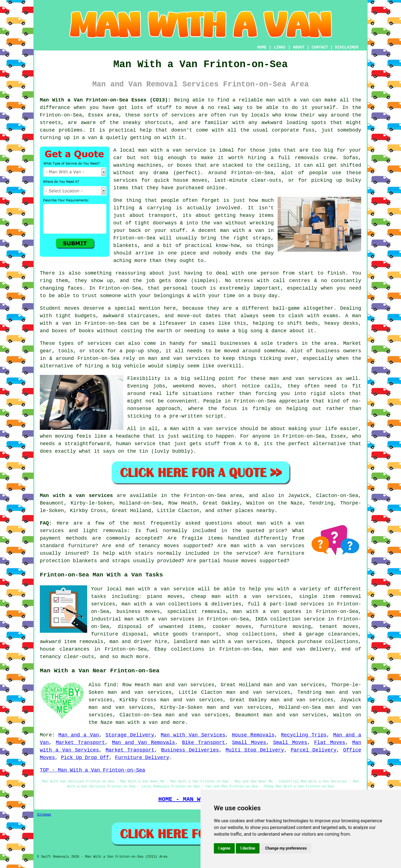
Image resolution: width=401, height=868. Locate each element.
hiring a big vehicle (115, 366)
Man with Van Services (193, 735)
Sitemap (44, 815)
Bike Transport (203, 743)
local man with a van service (163, 150)
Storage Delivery (130, 735)
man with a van (137, 722)
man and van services (301, 379)
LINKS (280, 47)
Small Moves (249, 743)
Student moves (60, 308)
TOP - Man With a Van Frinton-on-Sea (92, 770)
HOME (262, 47)
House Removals (253, 735)
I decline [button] (248, 848)
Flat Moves (330, 743)
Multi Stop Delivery (255, 750)
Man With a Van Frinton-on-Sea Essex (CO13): (105, 100)
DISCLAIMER (347, 47)
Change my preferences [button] (286, 848)
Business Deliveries (190, 750)
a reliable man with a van (271, 100)
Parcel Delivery (314, 750)
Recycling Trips (304, 735)
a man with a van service (200, 429)
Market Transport (80, 743)
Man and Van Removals (143, 743)
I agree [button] (224, 848)
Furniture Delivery (142, 758)
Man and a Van (79, 735)
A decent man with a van (228, 231)
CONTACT (320, 47)
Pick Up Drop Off (85, 758)
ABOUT (299, 47)
